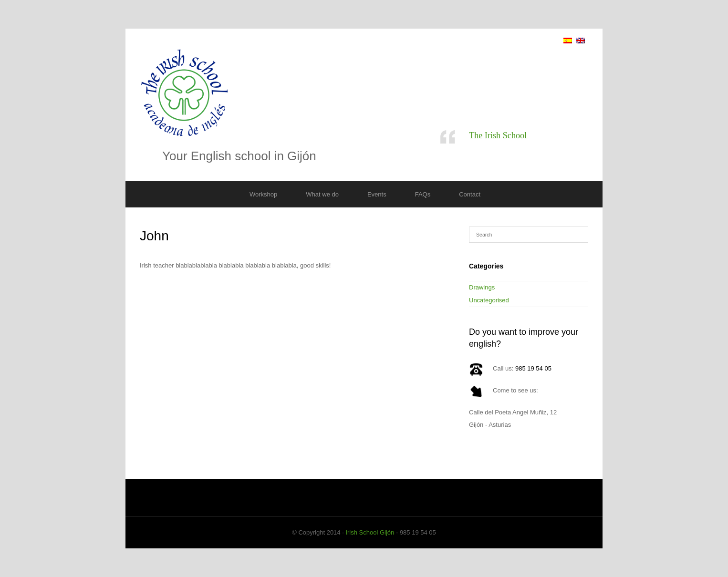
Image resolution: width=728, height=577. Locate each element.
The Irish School (498, 135)
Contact (470, 194)
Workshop (263, 194)
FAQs (423, 194)
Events (377, 194)
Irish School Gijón (370, 532)
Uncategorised (489, 300)
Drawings (482, 287)
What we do (322, 194)
